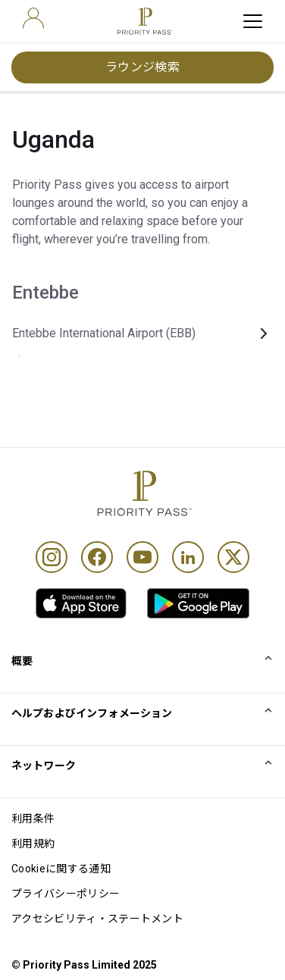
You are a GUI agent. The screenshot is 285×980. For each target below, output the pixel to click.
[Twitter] (233, 557)
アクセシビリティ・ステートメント (97, 919)
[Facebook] (97, 557)
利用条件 (33, 819)
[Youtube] (142, 557)
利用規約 (33, 844)
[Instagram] (52, 557)
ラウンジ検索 (143, 67)
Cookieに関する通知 (61, 869)
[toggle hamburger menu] (253, 21)
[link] (81, 603)
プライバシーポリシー (66, 894)
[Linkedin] (188, 557)
